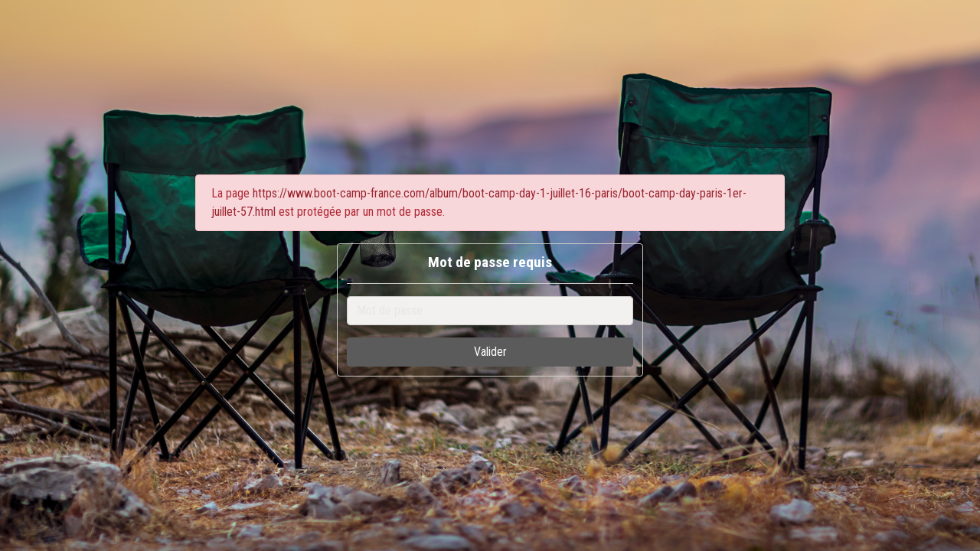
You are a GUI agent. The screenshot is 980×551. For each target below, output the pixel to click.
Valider (490, 352)
